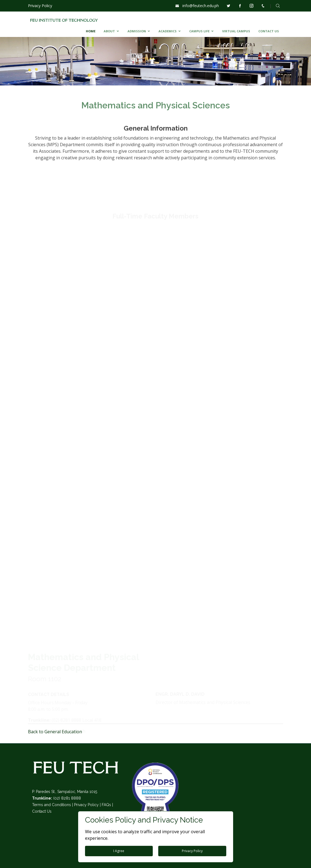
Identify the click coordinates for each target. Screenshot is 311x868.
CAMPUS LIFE (199, 31)
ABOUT (109, 31)
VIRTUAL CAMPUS (236, 31)
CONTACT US (269, 31)
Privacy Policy (40, 6)
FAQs (106, 805)
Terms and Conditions (52, 805)
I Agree (119, 851)
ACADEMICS (168, 31)
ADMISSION (137, 31)
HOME (91, 31)
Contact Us (42, 811)
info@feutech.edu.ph (201, 6)
